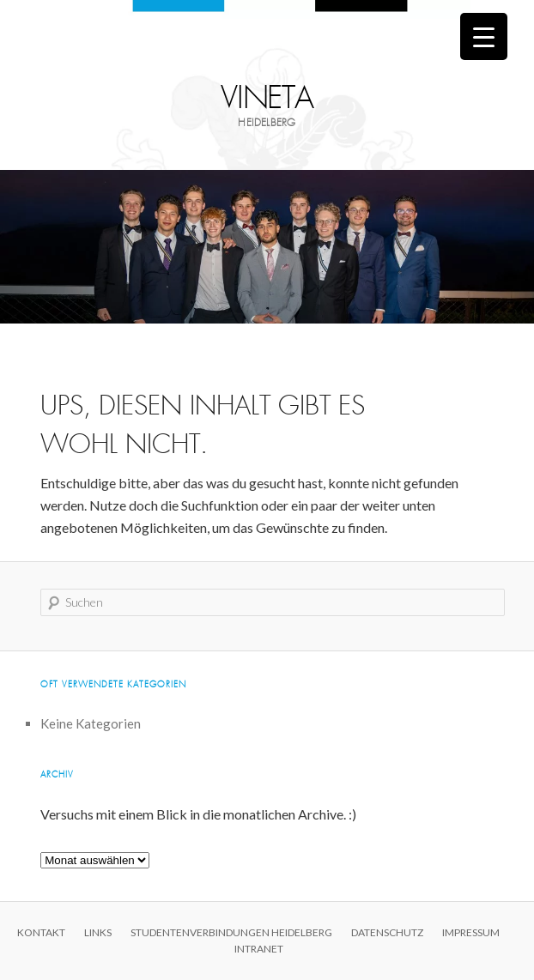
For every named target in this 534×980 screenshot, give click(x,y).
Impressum (471, 932)
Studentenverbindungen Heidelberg (231, 932)
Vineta (267, 98)
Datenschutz (387, 932)
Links (98, 932)
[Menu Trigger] (484, 36)
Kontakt (41, 932)
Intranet (259, 949)
